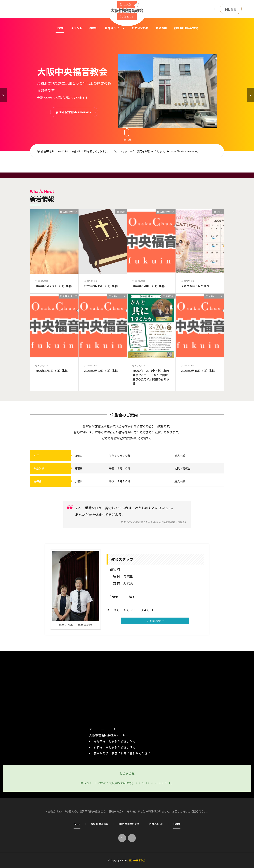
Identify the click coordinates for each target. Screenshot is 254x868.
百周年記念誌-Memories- (73, 112)
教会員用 (161, 28)
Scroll (127, 135)
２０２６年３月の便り (195, 286)
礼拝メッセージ (115, 28)
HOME (60, 28)
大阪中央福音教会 (136, 860)
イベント (77, 28)
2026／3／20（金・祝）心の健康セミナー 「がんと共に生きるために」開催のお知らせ (151, 377)
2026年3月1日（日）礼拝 (52, 371)
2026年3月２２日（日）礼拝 (54, 286)
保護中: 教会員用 (99, 824)
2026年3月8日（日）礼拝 (149, 286)
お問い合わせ (140, 28)
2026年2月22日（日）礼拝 (101, 371)
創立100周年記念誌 (186, 28)
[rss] (132, 838)
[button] (4, 95)
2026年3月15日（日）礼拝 (101, 286)
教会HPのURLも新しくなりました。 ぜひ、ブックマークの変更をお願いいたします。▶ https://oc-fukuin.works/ (135, 151)
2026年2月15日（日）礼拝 (198, 371)
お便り (93, 28)
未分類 (122, 212)
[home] (122, 838)
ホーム (77, 824)
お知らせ (170, 296)
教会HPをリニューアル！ (53, 151)
